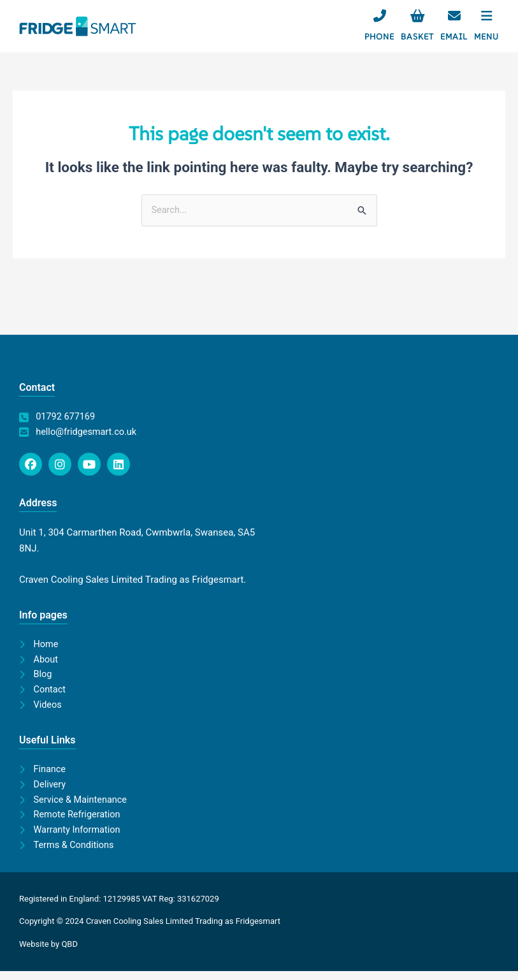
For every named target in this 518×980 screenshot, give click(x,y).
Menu (486, 37)
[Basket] (417, 16)
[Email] (454, 16)
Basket (417, 37)
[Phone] (380, 16)
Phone (379, 37)
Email (454, 37)
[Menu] (487, 16)
